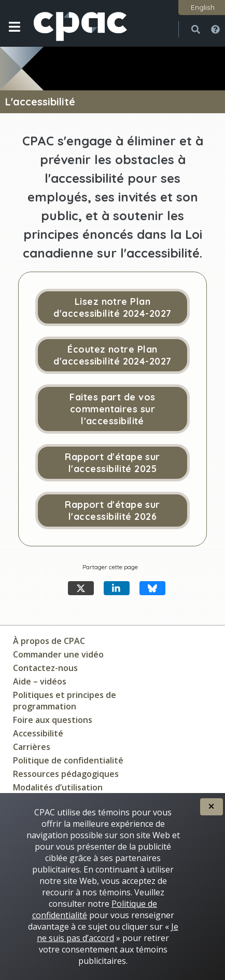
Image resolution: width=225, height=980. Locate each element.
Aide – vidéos (40, 681)
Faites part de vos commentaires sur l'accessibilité (112, 409)
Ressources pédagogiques (66, 774)
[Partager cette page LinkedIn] (117, 588)
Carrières (32, 747)
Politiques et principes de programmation (65, 701)
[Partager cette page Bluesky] (152, 588)
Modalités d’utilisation (58, 787)
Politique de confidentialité (68, 760)
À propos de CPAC (49, 641)
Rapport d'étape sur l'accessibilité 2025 (112, 463)
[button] (14, 35)
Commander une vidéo (58, 654)
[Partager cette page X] (81, 588)
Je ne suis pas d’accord (108, 932)
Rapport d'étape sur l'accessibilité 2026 (112, 511)
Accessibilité (38, 733)
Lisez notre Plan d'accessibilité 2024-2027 (112, 307)
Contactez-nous (45, 668)
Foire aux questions (53, 720)
